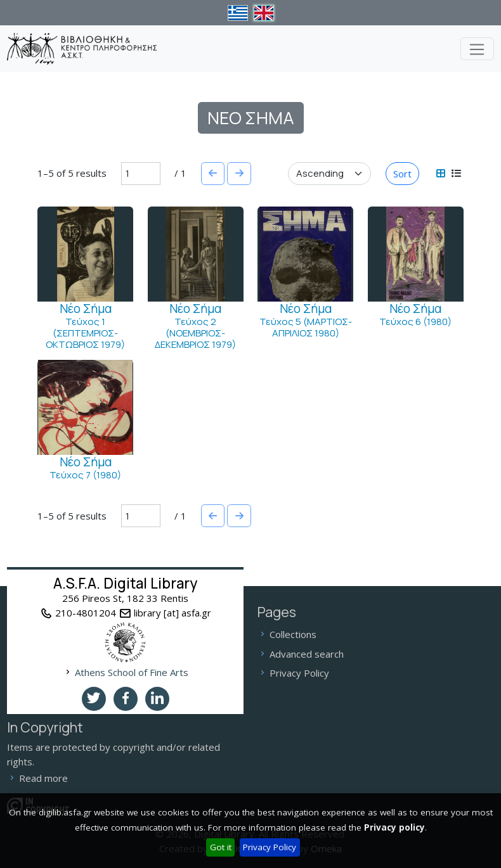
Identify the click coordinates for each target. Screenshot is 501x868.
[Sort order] (329, 174)
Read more (43, 778)
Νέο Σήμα (86, 309)
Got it (221, 847)
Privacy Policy (270, 847)
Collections (293, 634)
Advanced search (307, 654)
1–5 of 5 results (72, 173)
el (237, 13)
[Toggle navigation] (477, 49)
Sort (402, 174)
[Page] (141, 174)
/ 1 (180, 173)
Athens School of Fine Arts (132, 672)
